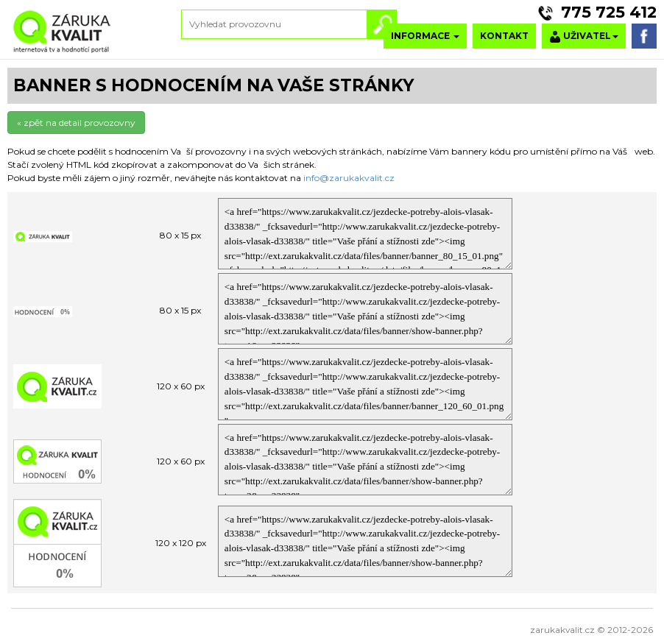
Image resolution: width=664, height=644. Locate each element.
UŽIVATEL (584, 36)
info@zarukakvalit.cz (349, 178)
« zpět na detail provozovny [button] (76, 123)
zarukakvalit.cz (562, 630)
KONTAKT (504, 36)
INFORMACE (425, 36)
